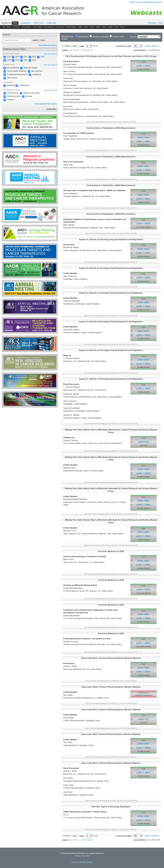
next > (148, 46)
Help (160, 23)
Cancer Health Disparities (17, 71)
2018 (80, 27)
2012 (116, 27)
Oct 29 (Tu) (60, 27)
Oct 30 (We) (71, 27)
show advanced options (48, 45)
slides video (143, 137)
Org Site (52, 23)
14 (88, 50)
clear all (47, 54)
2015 (98, 27)
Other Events (12, 78)
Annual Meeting (13, 68)
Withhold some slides (31, 93)
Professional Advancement (17, 74)
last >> (156, 46)
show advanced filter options (46, 104)
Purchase (152, 23)
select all (54, 54)
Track (39, 23)
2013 (110, 27)
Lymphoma (36, 74)
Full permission (13, 93)
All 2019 (17, 27)
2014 (104, 27)
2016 (92, 27)
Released (11, 85)
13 (85, 50)
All (4, 27)
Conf (26, 23)
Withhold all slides (14, 96)
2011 (123, 27)
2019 (9, 57)
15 (91, 50)
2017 (86, 27)
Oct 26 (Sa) (26, 27)
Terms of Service (82, 856)
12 (82, 50)
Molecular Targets (30, 68)
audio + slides (143, 66)
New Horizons (37, 71)
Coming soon (24, 85)
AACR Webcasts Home (152, 2)
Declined (29, 96)
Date (15, 23)
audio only (143, 442)
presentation (83, 37)
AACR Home (135, 2)
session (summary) (101, 37)
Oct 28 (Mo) (49, 27)
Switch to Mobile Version (82, 862)
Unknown (11, 100)
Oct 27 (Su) (37, 27)
